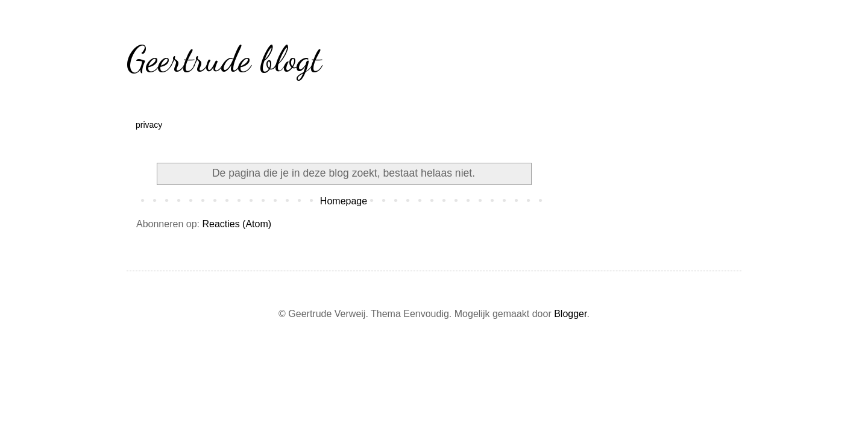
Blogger (570, 314)
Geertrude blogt (224, 59)
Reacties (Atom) (237, 224)
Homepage (344, 201)
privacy (149, 125)
